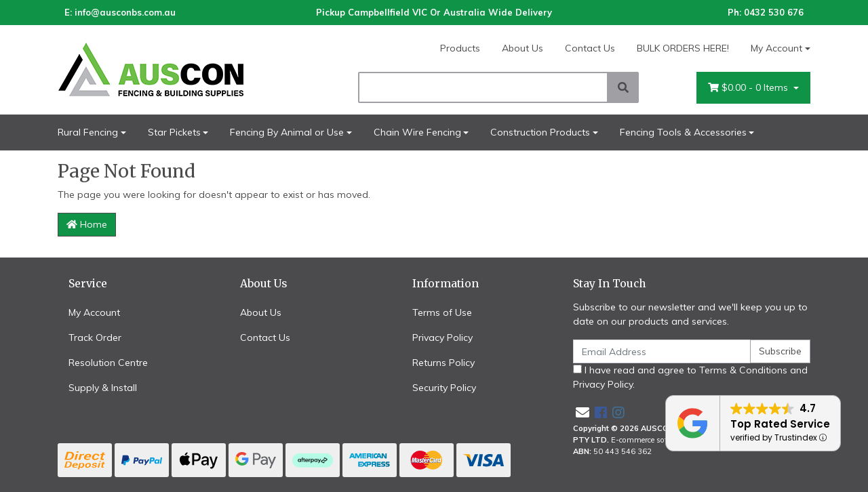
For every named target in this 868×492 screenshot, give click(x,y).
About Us (522, 48)
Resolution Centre (108, 363)
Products (460, 48)
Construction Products (540, 132)
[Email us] (583, 412)
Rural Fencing (88, 132)
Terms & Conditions (743, 370)
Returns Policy (443, 363)
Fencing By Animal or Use (287, 132)
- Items (749, 88)
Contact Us (590, 48)
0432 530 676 (774, 12)
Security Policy (444, 388)
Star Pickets (174, 132)
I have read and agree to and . (690, 377)
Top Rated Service (780, 424)
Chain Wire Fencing (417, 132)
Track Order (95, 337)
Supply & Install (103, 388)
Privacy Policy (442, 337)
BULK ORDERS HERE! (683, 48)
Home (87, 224)
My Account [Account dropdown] (776, 48)
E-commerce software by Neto (663, 440)
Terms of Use (442, 312)
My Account (94, 312)
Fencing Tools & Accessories (683, 132)
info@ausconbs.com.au (125, 12)
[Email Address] (662, 351)
